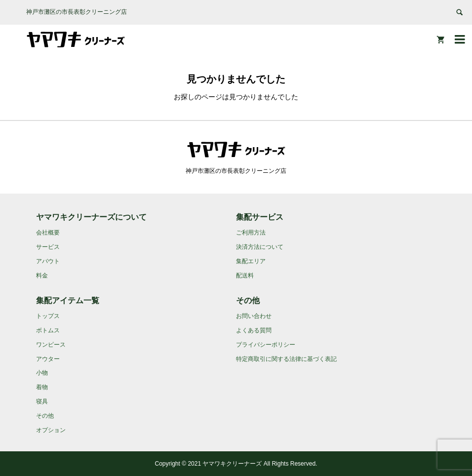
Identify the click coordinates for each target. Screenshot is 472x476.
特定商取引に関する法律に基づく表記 (286, 359)
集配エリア (251, 261)
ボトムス (48, 330)
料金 (42, 276)
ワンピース (51, 345)
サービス (48, 247)
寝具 (42, 401)
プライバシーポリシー (266, 345)
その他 (45, 416)
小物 (42, 373)
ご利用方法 (251, 233)
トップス (48, 316)
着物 (42, 387)
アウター (48, 359)
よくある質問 (254, 330)
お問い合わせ (254, 316)
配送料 (245, 276)
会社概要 (48, 233)
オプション (51, 430)
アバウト (48, 261)
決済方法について (260, 247)
